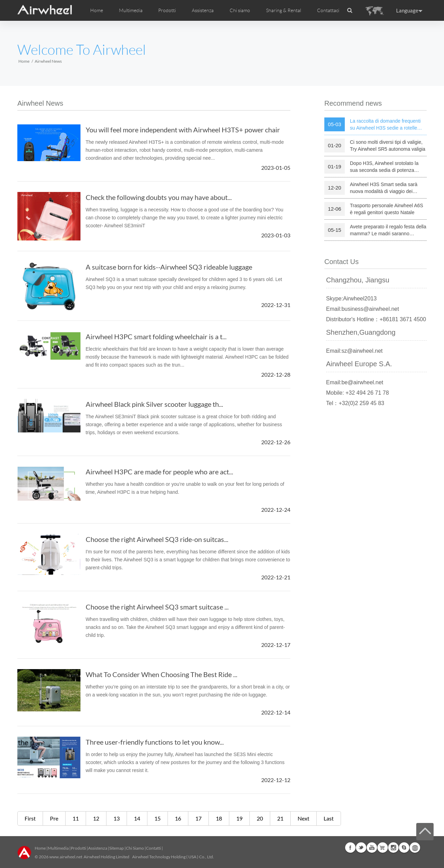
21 (280, 818)
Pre (54, 818)
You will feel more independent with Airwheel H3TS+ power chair (183, 130)
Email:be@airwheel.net (355, 382)
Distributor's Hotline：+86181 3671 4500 (376, 319)
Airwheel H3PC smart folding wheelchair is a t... (156, 336)
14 (137, 818)
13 (117, 818)
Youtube (372, 848)
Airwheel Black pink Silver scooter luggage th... (154, 404)
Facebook (350, 848)
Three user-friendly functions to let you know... (155, 742)
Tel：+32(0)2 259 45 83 (355, 403)
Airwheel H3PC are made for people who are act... (159, 472)
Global (415, 848)
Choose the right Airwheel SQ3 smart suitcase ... (157, 607)
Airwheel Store (383, 848)
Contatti (153, 848)
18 (219, 818)
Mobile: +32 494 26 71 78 (357, 393)
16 (178, 818)
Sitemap (117, 848)
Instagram (393, 848)
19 (239, 818)
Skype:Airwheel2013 (351, 299)
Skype (404, 848)
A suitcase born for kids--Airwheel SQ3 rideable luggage (169, 267)
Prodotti (167, 10)
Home (97, 10)
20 (260, 818)
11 (76, 818)
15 (157, 818)
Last (329, 818)
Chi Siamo (135, 848)
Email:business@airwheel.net (362, 309)
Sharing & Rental (284, 10)
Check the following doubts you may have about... (159, 197)
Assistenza (203, 10)
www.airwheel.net (66, 857)
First (30, 818)
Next (304, 818)
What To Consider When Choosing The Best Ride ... (161, 674)
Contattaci (328, 10)
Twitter (361, 848)
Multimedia (58, 848)
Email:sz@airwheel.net (354, 351)
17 (198, 818)
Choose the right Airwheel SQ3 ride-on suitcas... (157, 539)
